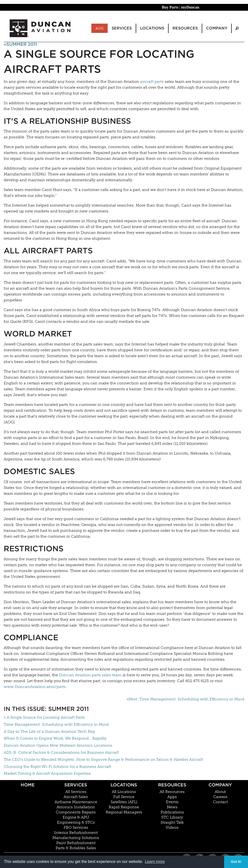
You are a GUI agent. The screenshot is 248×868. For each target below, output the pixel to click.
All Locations (124, 792)
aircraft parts (152, 81)
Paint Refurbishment (76, 843)
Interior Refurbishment (76, 833)
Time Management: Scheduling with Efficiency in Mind (56, 724)
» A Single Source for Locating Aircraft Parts (44, 717)
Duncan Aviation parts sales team (90, 675)
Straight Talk (172, 822)
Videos (172, 828)
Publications (172, 812)
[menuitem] (237, 28)
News (172, 807)
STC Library (172, 817)
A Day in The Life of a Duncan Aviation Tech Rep (49, 731)
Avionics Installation (76, 807)
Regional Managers (124, 812)
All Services (76, 792)
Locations (124, 785)
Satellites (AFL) (124, 802)
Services (76, 785)
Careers (220, 797)
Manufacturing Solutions (76, 838)
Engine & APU (76, 817)
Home (28, 785)
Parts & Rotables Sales (76, 848)
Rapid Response (124, 807)
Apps (172, 797)
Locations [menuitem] (152, 28)
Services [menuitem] (122, 28)
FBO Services (76, 828)
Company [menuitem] (217, 28)
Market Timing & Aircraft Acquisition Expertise (47, 773)
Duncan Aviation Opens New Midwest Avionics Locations (58, 745)
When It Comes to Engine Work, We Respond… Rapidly (55, 738)
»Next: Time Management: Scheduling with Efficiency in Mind (185, 699)
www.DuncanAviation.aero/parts (35, 687)
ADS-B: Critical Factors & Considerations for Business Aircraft (61, 752)
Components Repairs (76, 812)
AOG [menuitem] (100, 28)
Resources (172, 785)
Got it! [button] (236, 862)
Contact (220, 802)
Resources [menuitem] (185, 28)
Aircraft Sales (76, 797)
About (220, 792)
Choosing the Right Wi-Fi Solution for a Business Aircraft (57, 767)
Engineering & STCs (76, 822)
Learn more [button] (155, 862)
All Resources (172, 792)
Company (220, 785)
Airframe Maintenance (76, 802)
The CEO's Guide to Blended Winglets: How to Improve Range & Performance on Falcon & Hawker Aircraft (103, 759)
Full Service (124, 797)
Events (172, 802)
